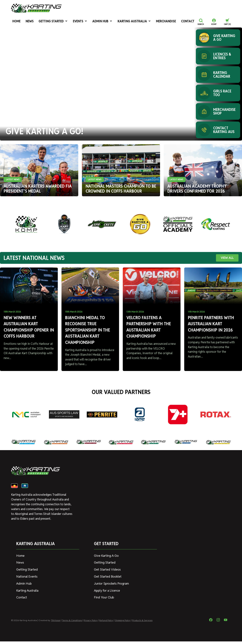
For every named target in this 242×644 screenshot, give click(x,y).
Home (15, 22)
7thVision (56, 623)
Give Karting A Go (106, 559)
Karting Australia (122, 22)
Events (73, 22)
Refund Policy (106, 623)
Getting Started (49, 22)
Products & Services (142, 623)
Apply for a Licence (107, 593)
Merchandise (151, 22)
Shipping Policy (123, 623)
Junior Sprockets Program (111, 587)
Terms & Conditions (72, 623)
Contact (170, 22)
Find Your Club (103, 600)
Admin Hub (94, 22)
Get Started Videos (107, 573)
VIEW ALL (227, 258)
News (27, 22)
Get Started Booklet (107, 580)
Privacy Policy (91, 623)
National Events (26, 580)
